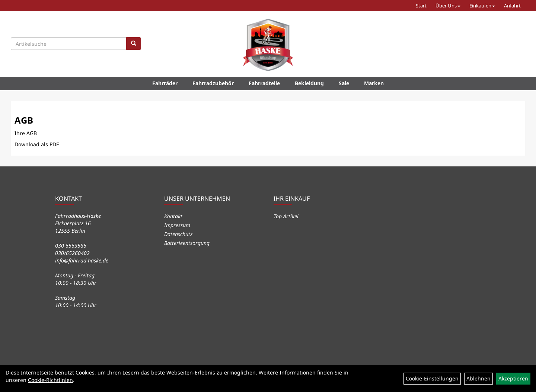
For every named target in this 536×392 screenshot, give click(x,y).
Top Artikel (286, 216)
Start (421, 6)
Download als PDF (37, 144)
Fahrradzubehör (213, 83)
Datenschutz (178, 234)
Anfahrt (512, 6)
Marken (374, 83)
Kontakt (173, 216)
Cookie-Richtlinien (50, 380)
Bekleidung (309, 83)
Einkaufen (482, 6)
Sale (344, 83)
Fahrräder (165, 83)
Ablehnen (478, 378)
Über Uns (448, 6)
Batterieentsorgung (187, 243)
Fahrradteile (264, 83)
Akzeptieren (513, 378)
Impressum (177, 225)
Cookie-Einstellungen (432, 378)
